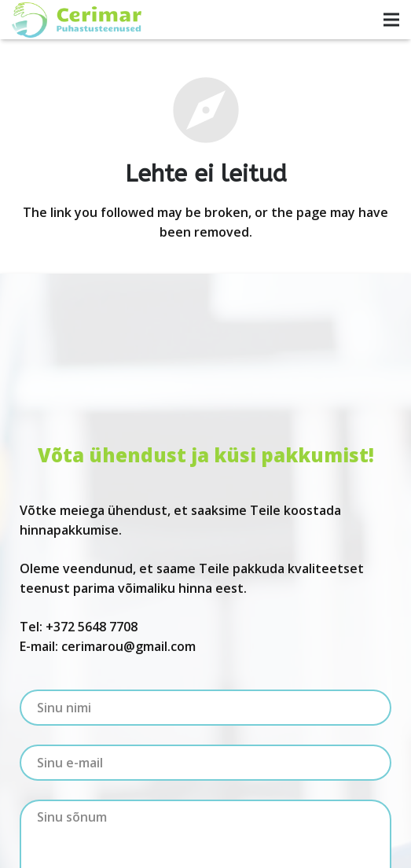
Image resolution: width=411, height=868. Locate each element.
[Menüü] (391, 20)
